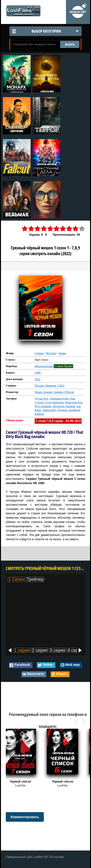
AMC (38, 373)
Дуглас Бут (41, 399)
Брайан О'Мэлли (64, 392)
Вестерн (51, 353)
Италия (39, 386)
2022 (38, 379)
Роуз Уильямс (43, 406)
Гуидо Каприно (54, 402)
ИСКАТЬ (70, 44)
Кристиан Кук (74, 402)
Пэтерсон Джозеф (64, 406)
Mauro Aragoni (44, 392)
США (61, 386)
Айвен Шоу (49, 410)
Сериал (39, 353)
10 (82, 229)
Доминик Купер (59, 399)
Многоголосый (44, 366)
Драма (62, 353)
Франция (51, 386)
